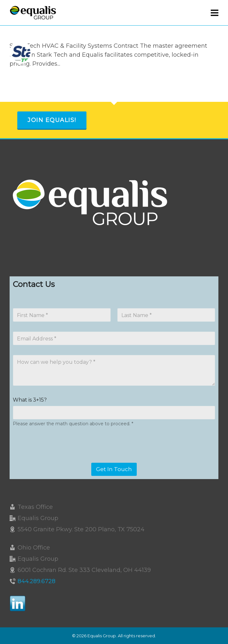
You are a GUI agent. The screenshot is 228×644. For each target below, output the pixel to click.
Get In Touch (114, 469)
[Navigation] (215, 13)
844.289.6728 (37, 581)
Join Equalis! (52, 120)
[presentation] (61, 459)
